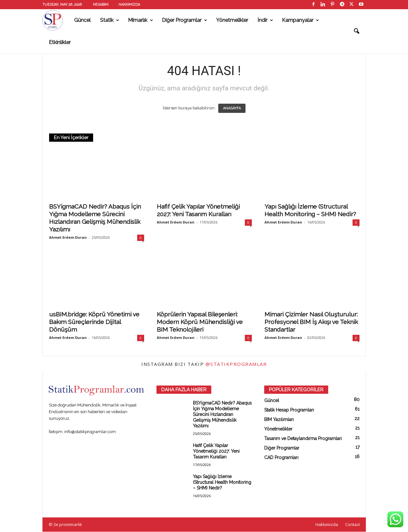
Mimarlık (140, 20)
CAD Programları (281, 458)
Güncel (82, 20)
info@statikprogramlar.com (90, 432)
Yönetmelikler (232, 20)
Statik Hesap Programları (289, 410)
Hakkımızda (129, 5)
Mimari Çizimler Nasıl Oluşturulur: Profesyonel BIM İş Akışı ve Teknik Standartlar (311, 322)
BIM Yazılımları (279, 420)
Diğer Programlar (185, 20)
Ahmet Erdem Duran (68, 238)
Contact (353, 525)
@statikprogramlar (236, 364)
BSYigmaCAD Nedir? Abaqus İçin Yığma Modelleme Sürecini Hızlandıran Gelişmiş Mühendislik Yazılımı (222, 415)
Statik (110, 20)
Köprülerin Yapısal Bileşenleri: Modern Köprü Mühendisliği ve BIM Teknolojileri (200, 322)
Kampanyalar (300, 20)
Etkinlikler (60, 42)
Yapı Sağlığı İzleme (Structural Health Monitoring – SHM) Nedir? (222, 483)
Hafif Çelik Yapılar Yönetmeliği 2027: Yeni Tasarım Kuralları (216, 451)
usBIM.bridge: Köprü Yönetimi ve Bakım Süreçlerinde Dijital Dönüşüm (94, 322)
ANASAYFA (232, 109)
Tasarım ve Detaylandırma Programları (303, 439)
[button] (356, 31)
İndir (265, 20)
